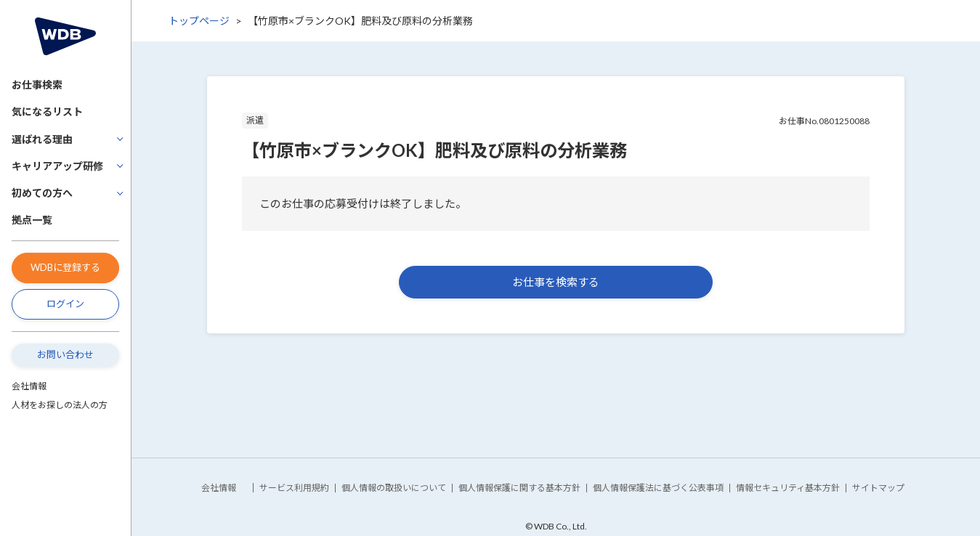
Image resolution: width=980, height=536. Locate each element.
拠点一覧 (32, 220)
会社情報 (29, 386)
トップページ (199, 21)
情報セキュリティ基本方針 (788, 488)
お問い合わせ (65, 354)
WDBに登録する (65, 267)
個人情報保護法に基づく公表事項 (658, 488)
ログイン (65, 304)
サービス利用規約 (294, 488)
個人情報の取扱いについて (394, 488)
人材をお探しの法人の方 (60, 405)
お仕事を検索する (556, 282)
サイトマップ (878, 488)
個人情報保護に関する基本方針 (519, 488)
